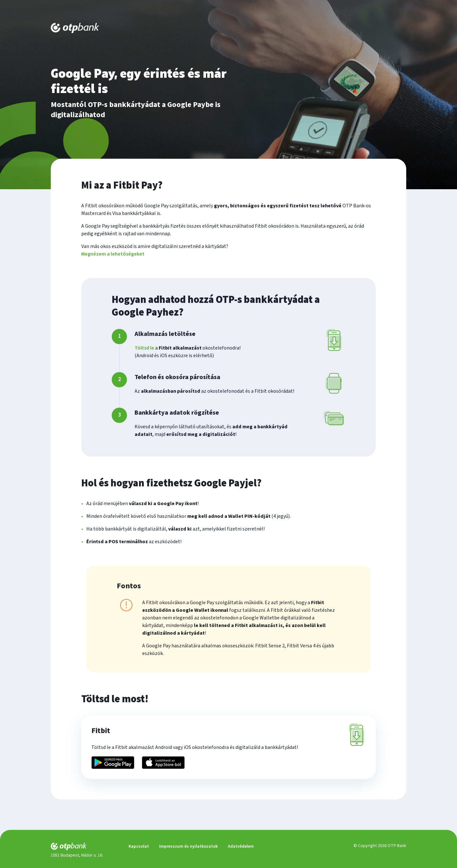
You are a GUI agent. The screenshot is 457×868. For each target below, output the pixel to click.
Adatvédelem (241, 846)
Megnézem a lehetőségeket (113, 254)
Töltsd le (144, 348)
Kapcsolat (139, 846)
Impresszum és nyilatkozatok (188, 846)
